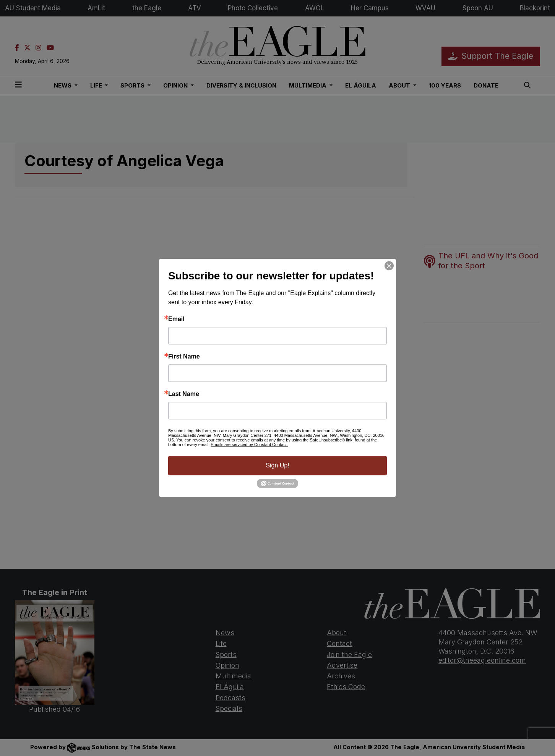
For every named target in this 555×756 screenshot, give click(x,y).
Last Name (184, 394)
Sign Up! (277, 465)
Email (176, 319)
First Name (184, 357)
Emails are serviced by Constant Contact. (249, 445)
